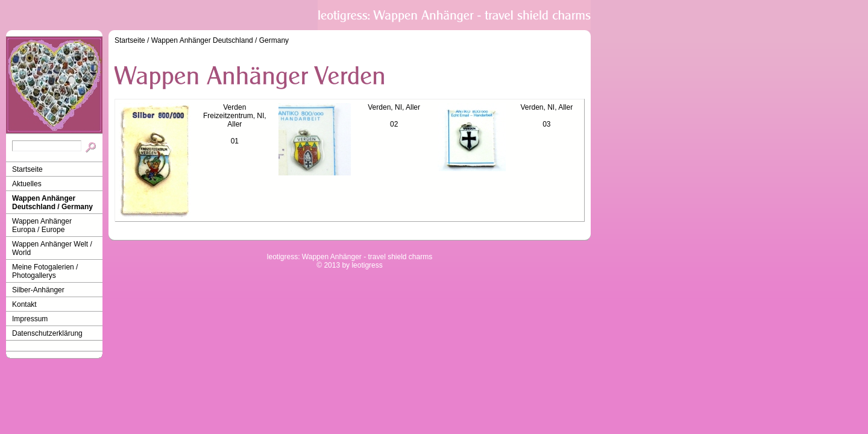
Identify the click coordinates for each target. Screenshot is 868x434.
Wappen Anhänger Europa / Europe (42, 225)
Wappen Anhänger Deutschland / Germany (52, 203)
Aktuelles (27, 184)
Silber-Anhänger (38, 290)
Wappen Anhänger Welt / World (52, 248)
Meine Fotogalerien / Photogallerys (45, 271)
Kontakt (24, 304)
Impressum (30, 319)
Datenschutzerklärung (47, 333)
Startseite (27, 169)
